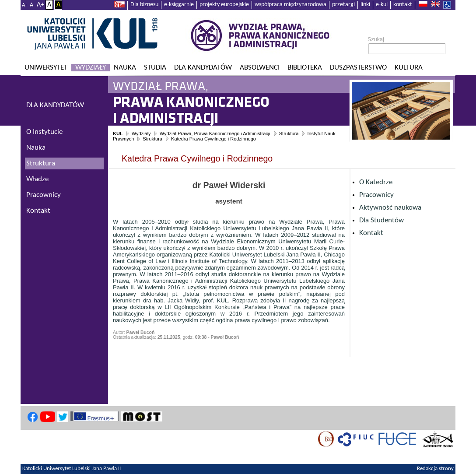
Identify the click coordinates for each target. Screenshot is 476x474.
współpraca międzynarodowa (290, 5)
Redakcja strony (435, 469)
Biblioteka (305, 68)
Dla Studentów (381, 220)
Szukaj (376, 39)
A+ (40, 5)
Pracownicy (376, 195)
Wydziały (91, 68)
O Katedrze (376, 182)
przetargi (343, 5)
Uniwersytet (46, 68)
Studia (155, 68)
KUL (118, 133)
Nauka (125, 68)
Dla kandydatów (203, 68)
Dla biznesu (144, 5)
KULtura (409, 68)
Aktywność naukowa (390, 208)
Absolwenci (260, 68)
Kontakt (371, 233)
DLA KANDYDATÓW (55, 105)
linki (365, 5)
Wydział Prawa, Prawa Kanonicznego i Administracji (215, 133)
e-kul (382, 5)
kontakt (403, 5)
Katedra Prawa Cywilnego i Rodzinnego (213, 139)
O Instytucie (44, 132)
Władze (37, 179)
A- (24, 5)
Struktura (289, 133)
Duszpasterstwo (358, 68)
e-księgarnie (179, 5)
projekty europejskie (224, 5)
